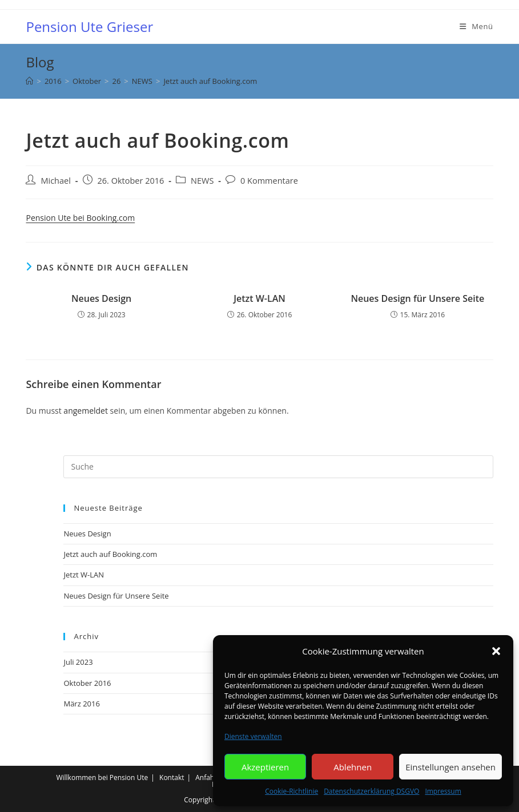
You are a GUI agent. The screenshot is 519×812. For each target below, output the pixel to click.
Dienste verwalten (253, 736)
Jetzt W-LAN (259, 298)
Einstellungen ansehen (450, 767)
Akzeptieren (265, 767)
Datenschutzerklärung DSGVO (371, 791)
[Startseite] (29, 81)
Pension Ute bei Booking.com (80, 218)
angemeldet (86, 411)
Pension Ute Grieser (89, 27)
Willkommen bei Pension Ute (102, 777)
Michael (55, 181)
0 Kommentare (269, 181)
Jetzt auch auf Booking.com (210, 81)
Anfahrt (207, 777)
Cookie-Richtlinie (291, 791)
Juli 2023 (78, 662)
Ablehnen (353, 767)
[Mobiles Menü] (476, 27)
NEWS (202, 181)
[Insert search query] (278, 467)
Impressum (443, 791)
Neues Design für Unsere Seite (417, 298)
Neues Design (101, 298)
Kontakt (172, 777)
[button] (496, 651)
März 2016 (81, 704)
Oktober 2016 (87, 683)
